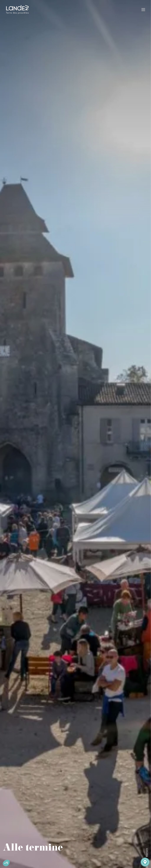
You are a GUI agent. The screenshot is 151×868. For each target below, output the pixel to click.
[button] (6, 863)
